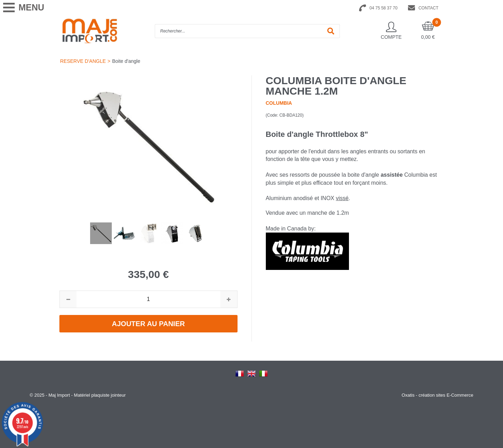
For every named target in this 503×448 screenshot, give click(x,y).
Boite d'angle (126, 61)
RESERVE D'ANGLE (83, 61)
